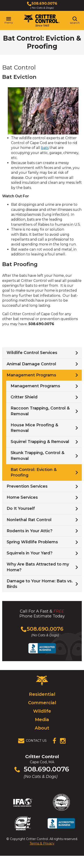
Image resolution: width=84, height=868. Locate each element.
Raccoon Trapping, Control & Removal (40, 411)
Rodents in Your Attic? (30, 531)
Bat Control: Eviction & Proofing (34, 472)
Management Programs (31, 375)
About (42, 728)
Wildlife (42, 711)
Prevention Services (27, 486)
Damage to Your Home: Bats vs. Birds (40, 584)
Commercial (42, 703)
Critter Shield (24, 397)
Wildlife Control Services (32, 353)
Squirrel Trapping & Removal (40, 442)
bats (45, 148)
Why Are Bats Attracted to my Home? (38, 567)
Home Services (22, 497)
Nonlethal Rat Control (29, 520)
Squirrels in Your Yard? (30, 553)
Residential (42, 694)
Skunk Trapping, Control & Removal (37, 456)
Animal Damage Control (31, 364)
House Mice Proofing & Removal (34, 428)
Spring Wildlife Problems (32, 542)
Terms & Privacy (42, 843)
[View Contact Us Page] (34, 741)
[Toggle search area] (75, 20)
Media (42, 720)
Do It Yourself (21, 508)
